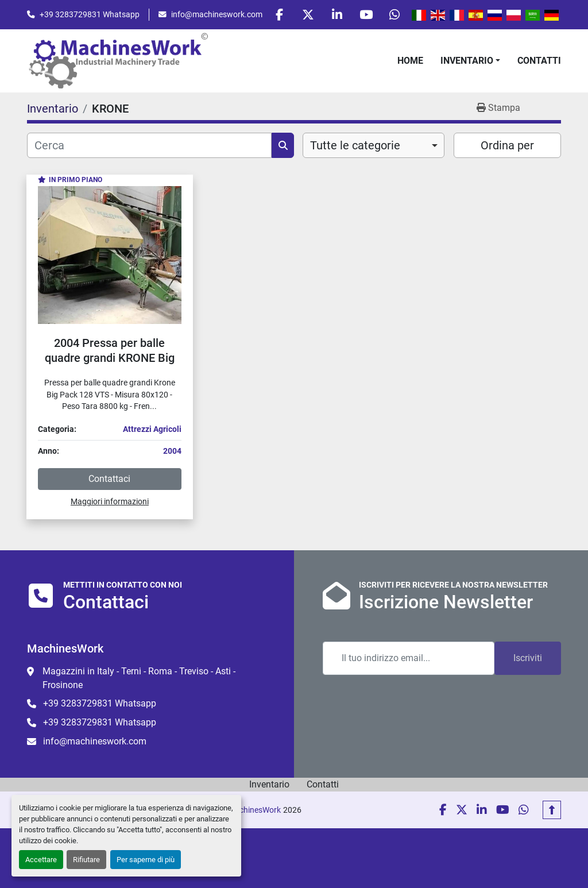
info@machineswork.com (217, 14)
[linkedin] (336, 15)
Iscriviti (528, 658)
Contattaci (109, 479)
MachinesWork (254, 810)
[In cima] (552, 810)
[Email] (409, 658)
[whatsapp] (394, 15)
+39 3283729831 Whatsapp (90, 14)
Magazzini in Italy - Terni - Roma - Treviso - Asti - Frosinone (139, 678)
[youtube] (365, 15)
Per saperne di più (146, 860)
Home (410, 61)
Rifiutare (86, 860)
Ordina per (507, 146)
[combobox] (374, 146)
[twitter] (307, 15)
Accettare (41, 860)
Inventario (467, 61)
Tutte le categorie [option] (355, 146)
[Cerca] (149, 146)
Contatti (539, 61)
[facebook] (277, 15)
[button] (470, 61)
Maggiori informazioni (110, 502)
